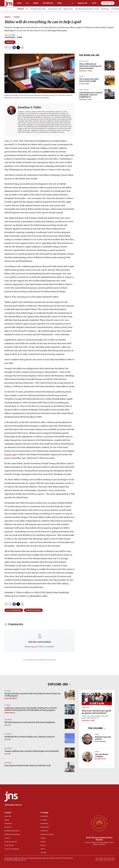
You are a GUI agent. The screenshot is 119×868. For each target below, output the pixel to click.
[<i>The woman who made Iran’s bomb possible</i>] (110, 80)
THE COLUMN (97, 728)
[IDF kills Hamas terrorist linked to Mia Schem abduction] (70, 724)
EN (95, 3)
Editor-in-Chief (84, 61)
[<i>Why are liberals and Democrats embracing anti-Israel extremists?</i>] (110, 65)
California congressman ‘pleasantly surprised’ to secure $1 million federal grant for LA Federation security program (31, 709)
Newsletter (83, 3)
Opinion (8, 17)
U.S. (27, 3)
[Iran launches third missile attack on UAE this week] (70, 767)
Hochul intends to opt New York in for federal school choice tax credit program (32, 695)
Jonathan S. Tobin (13, 37)
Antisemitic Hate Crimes (38, 9)
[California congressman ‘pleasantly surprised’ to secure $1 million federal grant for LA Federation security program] (70, 709)
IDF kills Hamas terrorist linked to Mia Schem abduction (30, 722)
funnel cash (10, 454)
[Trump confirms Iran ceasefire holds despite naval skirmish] (70, 753)
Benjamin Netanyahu (33, 610)
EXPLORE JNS (59, 684)
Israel (19, 3)
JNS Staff (8, 725)
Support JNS (108, 3)
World (36, 3)
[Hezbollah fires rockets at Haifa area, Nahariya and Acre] (70, 738)
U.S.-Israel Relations (14, 610)
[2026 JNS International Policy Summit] (99, 823)
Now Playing (105, 9)
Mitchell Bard (84, 84)
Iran (27, 9)
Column (17, 17)
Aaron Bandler (10, 713)
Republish (10, 42)
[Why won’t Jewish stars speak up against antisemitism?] (97, 699)
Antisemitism (48, 3)
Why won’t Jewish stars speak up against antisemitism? (96, 712)
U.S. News (7, 691)
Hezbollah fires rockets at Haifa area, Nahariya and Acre (30, 737)
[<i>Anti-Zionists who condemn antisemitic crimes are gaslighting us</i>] (110, 94)
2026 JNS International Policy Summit (99, 839)
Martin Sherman (100, 741)
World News (8, 748)
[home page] (9, 4)
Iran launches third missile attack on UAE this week (28, 765)
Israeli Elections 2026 (55, 9)
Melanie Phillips (100, 759)
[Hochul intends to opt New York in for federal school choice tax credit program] (70, 695)
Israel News (8, 720)
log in (34, 647)
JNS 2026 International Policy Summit (87, 9)
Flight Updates (68, 9)
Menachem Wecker (11, 698)
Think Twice (34, 119)
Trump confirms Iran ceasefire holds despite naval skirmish (32, 751)
